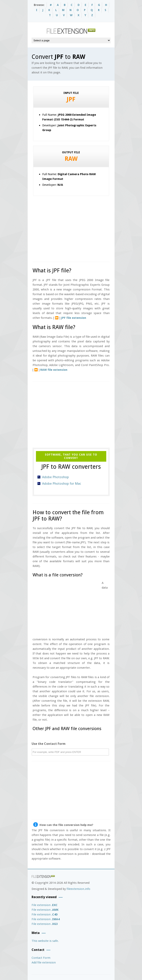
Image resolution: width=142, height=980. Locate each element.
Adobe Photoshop (55, 477)
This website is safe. (45, 941)
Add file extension (44, 962)
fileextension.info (78, 889)
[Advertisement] (87, 227)
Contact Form (41, 958)
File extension (45, 905)
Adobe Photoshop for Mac (62, 484)
